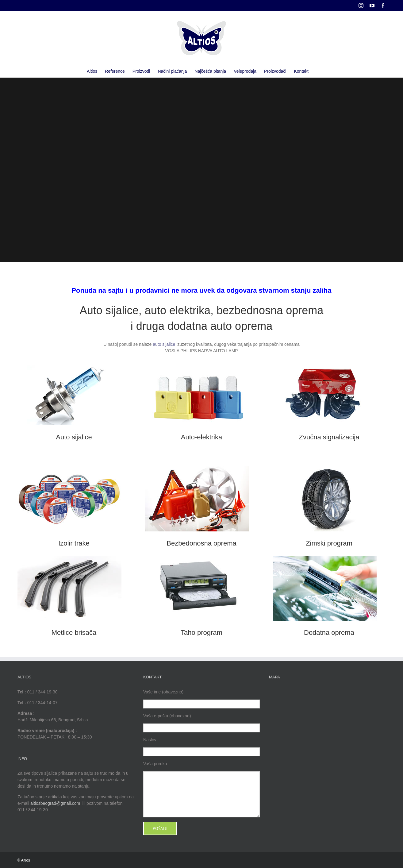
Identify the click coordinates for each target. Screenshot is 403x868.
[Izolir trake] (69, 469)
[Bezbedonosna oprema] (197, 469)
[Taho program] (197, 558)
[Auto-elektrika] (197, 362)
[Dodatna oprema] (325, 558)
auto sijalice (164, 344)
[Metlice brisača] (69, 558)
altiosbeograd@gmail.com (55, 803)
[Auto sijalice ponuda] (69, 362)
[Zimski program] (325, 469)
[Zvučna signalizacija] (325, 362)
